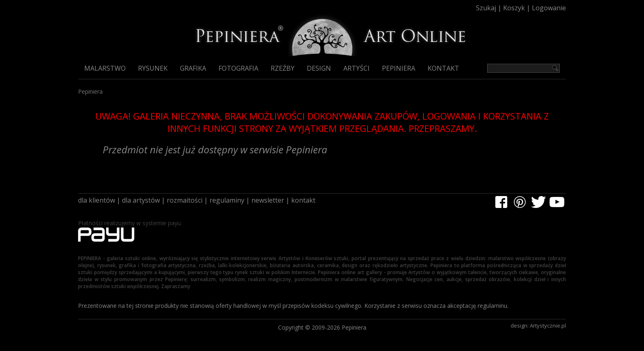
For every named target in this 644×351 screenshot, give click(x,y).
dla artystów (141, 200)
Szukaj (486, 8)
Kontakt (443, 68)
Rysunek (153, 68)
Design (319, 68)
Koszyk (514, 8)
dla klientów (97, 200)
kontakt (303, 200)
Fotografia (238, 68)
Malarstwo (105, 68)
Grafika (193, 68)
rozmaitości (185, 200)
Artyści (356, 68)
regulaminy (227, 200)
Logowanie (549, 8)
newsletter (268, 200)
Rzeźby (283, 68)
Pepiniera (399, 68)
